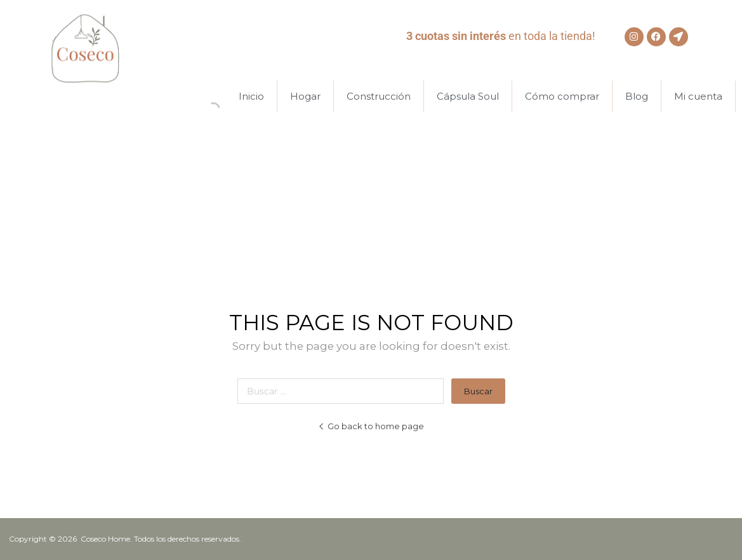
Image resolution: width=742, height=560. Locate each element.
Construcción (379, 96)
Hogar (305, 96)
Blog (637, 96)
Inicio (251, 96)
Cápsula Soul (468, 96)
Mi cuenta (698, 96)
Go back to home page (371, 426)
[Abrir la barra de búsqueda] (213, 97)
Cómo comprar (562, 96)
